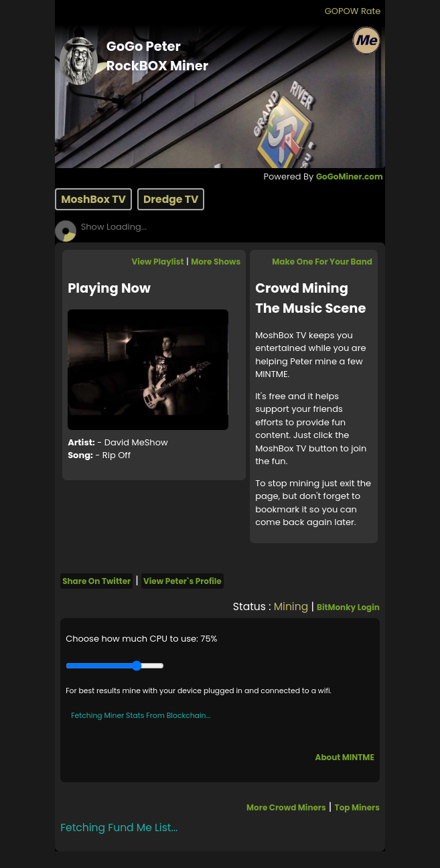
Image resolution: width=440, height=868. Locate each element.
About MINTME (345, 757)
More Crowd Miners (286, 807)
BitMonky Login (348, 607)
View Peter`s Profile (182, 581)
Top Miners (357, 807)
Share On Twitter (96, 581)
